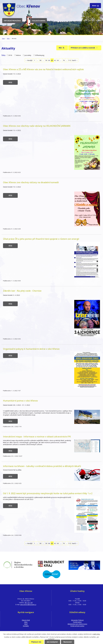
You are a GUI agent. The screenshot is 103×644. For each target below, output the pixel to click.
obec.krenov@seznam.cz (28, 605)
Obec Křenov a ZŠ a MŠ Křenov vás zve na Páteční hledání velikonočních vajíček (43, 69)
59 (46, 60)
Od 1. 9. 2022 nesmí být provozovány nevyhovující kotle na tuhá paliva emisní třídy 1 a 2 (48, 493)
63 (58, 60)
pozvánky (28, 55)
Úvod (3, 38)
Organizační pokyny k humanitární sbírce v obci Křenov (31, 349)
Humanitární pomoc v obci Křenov (20, 401)
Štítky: (4, 55)
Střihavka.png (40, 55)
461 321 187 (29, 603)
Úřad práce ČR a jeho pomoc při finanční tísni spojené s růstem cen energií (41, 239)
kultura (18, 55)
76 (64, 60)
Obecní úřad (26, 620)
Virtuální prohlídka (12, 21)
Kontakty (26, 626)
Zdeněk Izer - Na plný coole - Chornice (22, 291)
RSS (62, 48)
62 (55, 60)
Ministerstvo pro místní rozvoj (77, 624)
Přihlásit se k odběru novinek (84, 48)
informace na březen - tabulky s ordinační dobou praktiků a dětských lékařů (42, 466)
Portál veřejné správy (77, 626)
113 (70, 60)
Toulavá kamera (39, 21)
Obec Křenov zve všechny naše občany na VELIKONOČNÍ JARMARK (37, 126)
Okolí (26, 624)
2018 (10, 55)
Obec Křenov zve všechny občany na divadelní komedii (31, 182)
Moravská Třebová (77, 620)
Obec (8, 38)
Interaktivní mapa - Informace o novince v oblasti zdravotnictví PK (37, 437)
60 (49, 60)
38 (40, 60)
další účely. (97, 634)
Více (10, 82)
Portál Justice (77, 622)
